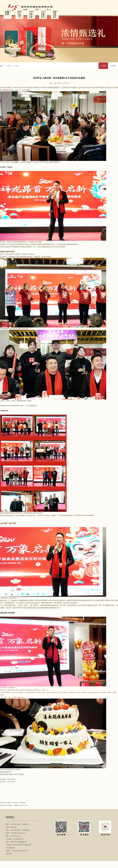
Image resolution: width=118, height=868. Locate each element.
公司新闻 (103, 66)
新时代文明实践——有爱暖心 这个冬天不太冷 (16, 805)
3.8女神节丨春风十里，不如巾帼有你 (16, 803)
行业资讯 (113, 66)
